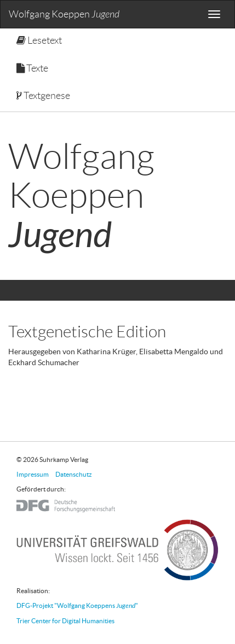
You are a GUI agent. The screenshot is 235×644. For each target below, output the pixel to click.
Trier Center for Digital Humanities (65, 621)
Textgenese (43, 96)
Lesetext (39, 40)
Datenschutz (74, 474)
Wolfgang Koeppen (64, 14)
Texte (32, 68)
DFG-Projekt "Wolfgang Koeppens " (77, 605)
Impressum (33, 474)
